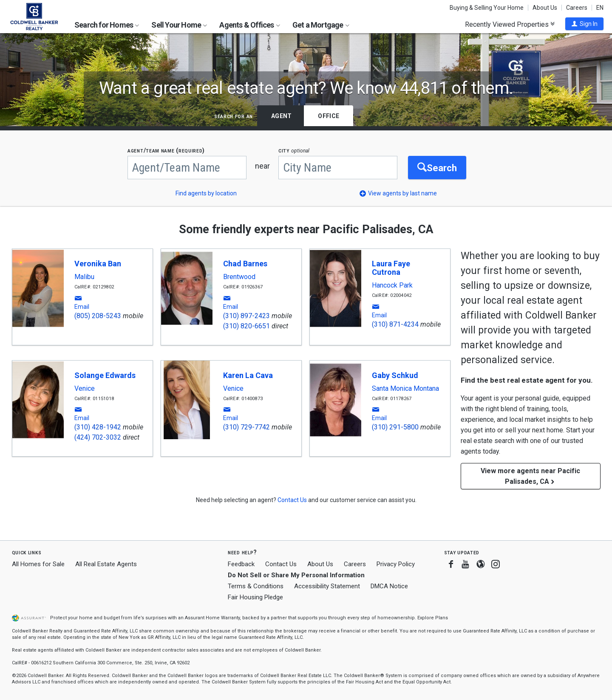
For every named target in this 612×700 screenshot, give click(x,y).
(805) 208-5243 (98, 316)
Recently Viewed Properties (510, 24)
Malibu (84, 277)
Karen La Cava (248, 375)
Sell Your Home (179, 25)
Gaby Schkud (395, 375)
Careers (577, 8)
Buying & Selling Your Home (487, 8)
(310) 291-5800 (395, 427)
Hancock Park (392, 285)
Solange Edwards (105, 375)
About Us (545, 8)
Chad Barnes (245, 264)
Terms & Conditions (256, 586)
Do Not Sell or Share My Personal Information (296, 575)
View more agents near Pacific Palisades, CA (530, 476)
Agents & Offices (249, 25)
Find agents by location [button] (206, 193)
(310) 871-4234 (395, 324)
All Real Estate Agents (106, 564)
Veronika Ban (98, 264)
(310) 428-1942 (98, 427)
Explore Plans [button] (433, 618)
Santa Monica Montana (405, 389)
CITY (294, 151)
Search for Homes (107, 25)
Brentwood (239, 277)
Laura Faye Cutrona (391, 268)
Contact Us (281, 564)
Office (329, 116)
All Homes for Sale (38, 564)
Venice (85, 389)
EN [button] (600, 8)
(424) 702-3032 (98, 437)
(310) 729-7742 (246, 427)
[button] (584, 24)
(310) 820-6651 (246, 326)
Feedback (241, 564)
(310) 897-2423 (246, 316)
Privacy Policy (396, 564)
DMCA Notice (389, 586)
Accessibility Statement (327, 586)
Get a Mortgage (321, 25)
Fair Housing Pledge (255, 597)
